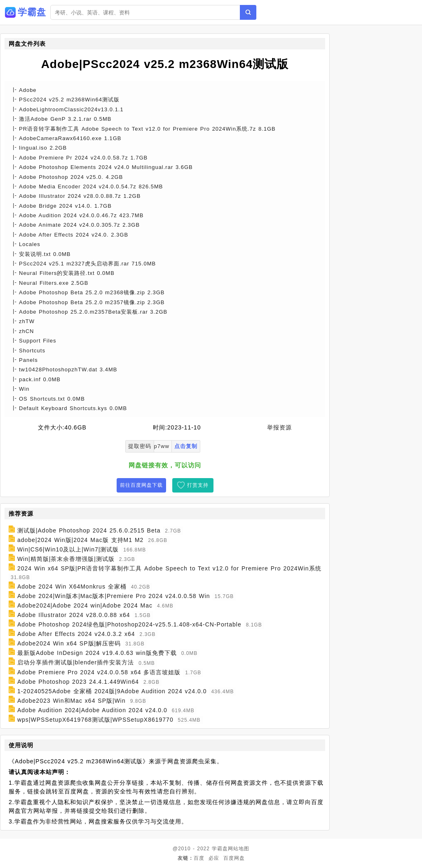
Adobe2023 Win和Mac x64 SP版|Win (72, 701)
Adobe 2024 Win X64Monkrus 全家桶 (72, 586)
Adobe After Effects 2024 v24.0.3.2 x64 (76, 634)
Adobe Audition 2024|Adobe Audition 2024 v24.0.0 (92, 710)
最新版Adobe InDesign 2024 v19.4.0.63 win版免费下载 (97, 653)
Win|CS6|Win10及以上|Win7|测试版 (68, 549)
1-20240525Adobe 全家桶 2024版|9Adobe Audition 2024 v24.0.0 (112, 691)
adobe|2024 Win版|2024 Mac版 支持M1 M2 (81, 540)
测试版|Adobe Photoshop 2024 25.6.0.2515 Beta (89, 530)
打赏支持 (198, 485)
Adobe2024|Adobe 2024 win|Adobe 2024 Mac (85, 605)
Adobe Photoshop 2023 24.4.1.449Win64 (78, 682)
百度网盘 (234, 858)
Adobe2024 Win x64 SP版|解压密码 (69, 643)
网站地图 (239, 849)
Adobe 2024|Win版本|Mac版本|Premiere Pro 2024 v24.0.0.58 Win (114, 596)
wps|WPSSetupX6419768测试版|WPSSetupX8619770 (95, 720)
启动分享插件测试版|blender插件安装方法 (76, 663)
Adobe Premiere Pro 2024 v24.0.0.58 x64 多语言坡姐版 (99, 672)
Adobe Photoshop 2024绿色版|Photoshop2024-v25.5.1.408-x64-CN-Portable (129, 624)
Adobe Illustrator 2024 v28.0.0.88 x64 (74, 615)
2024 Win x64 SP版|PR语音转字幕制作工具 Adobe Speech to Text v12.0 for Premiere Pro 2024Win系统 (169, 568)
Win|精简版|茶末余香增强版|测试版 (66, 559)
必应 (214, 858)
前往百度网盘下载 (141, 485)
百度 (199, 858)
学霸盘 (220, 849)
